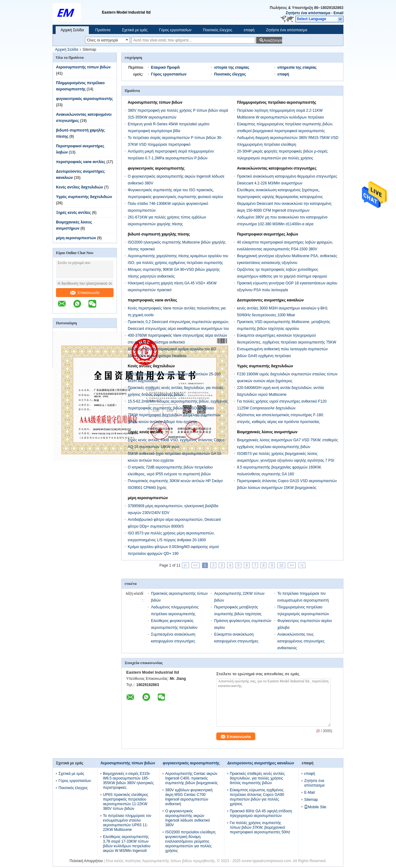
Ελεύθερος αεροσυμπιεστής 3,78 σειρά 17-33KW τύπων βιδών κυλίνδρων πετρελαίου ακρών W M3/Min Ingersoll (127, 844)
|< (185, 565)
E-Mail (309, 792)
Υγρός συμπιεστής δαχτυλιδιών (84, 197)
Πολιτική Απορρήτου (86, 861)
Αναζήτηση (273, 40)
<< (196, 565)
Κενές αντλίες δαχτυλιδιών (80, 187)
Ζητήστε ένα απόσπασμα (308, 13)
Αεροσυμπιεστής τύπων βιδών (83, 67)
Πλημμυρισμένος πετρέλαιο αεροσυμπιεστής (277, 102)
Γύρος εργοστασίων (175, 30)
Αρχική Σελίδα (72, 30)
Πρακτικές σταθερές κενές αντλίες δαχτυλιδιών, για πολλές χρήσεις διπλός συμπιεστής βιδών (257, 778)
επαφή (249, 30)
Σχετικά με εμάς (135, 30)
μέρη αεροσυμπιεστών (76, 238)
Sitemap (311, 800)
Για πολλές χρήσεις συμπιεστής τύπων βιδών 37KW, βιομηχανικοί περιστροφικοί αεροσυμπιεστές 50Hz (260, 827)
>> (292, 565)
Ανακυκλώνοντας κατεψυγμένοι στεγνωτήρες (277, 168)
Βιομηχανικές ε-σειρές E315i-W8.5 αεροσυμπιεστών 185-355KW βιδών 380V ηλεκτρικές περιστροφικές (128, 781)
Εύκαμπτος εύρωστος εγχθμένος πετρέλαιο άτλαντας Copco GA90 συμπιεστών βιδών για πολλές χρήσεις (257, 797)
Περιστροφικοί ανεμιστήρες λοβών (268, 234)
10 (281, 565)
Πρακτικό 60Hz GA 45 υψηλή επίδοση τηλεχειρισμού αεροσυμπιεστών (261, 813)
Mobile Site (315, 807)
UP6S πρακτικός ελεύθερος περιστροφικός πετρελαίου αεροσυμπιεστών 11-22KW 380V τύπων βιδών (126, 802)
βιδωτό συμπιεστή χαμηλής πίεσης (159, 234)
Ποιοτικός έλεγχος (218, 30)
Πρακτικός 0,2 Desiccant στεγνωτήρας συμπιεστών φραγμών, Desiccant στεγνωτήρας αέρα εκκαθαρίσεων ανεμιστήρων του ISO (179, 329)
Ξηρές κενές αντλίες (73, 213)
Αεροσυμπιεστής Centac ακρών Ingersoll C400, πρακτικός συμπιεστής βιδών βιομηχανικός (192, 778)
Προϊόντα (103, 30)
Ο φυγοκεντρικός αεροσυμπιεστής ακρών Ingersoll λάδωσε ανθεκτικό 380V (187, 818)
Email (338, 13)
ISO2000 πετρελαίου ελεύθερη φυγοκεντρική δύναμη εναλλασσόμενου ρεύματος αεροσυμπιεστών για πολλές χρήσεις (190, 841)
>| (302, 565)
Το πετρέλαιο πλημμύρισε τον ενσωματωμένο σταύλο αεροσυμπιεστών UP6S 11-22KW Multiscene (127, 823)
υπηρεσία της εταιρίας (297, 67)
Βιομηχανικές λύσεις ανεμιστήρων (267, 432)
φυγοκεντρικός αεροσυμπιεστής (84, 99)
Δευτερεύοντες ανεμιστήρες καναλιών (270, 300)
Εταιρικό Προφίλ (165, 67)
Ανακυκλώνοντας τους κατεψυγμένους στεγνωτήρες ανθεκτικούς (301, 641)
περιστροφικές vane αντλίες (81, 162)
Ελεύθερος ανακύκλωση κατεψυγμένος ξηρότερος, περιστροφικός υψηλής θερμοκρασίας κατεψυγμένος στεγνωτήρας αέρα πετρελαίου (280, 197)
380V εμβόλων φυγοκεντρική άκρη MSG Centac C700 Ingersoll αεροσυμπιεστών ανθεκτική (189, 797)
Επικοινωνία (85, 293)
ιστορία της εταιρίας (232, 67)
